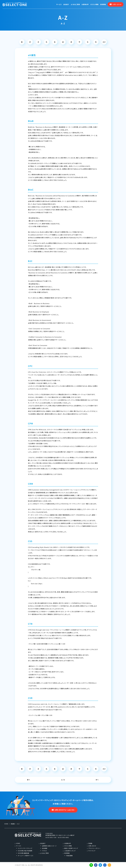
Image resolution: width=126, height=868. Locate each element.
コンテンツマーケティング (25, 848)
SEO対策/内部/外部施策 (25, 851)
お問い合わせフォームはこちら (63, 810)
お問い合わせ (92, 846)
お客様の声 (85, 4)
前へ (29, 780)
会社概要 (45, 848)
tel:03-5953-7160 (51, 837)
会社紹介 (66, 4)
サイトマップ (92, 851)
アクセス (44, 851)
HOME (18, 843)
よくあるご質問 (75, 4)
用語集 (90, 843)
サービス (59, 4)
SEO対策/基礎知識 (23, 853)
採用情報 (103, 4)
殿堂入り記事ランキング (71, 848)
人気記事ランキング (70, 851)
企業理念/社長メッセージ (49, 846)
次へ (97, 780)
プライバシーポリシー (94, 848)
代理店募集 (69, 856)
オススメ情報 (94, 4)
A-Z (104, 42)
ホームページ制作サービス (26, 856)
